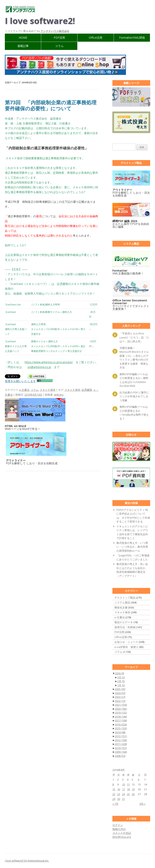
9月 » (142, 804)
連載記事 (23, 46)
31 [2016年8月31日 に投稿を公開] (124, 799)
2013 (121, 736)
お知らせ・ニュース (126, 642)
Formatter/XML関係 (132, 38)
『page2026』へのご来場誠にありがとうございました (133, 557)
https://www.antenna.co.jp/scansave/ (49, 362)
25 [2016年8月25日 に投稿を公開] (128, 794)
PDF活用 (59, 38)
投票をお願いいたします (20, 381)
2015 (121, 728)
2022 (120, 701)
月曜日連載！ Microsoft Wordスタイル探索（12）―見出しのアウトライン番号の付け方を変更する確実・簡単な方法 (134, 358)
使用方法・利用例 (125, 627)
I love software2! (40, 21)
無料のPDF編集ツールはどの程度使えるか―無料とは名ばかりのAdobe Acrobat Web (134, 380)
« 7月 (115, 804)
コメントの (122, 833)
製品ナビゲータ (124, 622)
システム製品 (122, 602)
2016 (121, 724)
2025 (120, 689)
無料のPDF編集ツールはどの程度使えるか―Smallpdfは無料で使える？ (134, 413)
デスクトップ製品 (125, 598)
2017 (121, 720)
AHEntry (59, 395)
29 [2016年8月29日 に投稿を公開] (114, 799)
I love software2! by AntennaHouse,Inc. (27, 861)
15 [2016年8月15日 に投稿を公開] (114, 789)
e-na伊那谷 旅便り (126, 647)
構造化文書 (121, 607)
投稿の (119, 829)
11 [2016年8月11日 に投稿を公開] (128, 784)
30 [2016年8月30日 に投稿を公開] (119, 799)
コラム (59, 46)
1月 (121, 685)
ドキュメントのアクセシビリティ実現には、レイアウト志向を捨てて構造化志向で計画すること (132, 532)
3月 (121, 677)
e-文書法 (24, 390)
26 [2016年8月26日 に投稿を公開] (133, 794)
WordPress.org (122, 837)
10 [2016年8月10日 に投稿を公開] (124, 784)
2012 (121, 740)
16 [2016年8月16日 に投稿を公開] (119, 789)
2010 (121, 748)
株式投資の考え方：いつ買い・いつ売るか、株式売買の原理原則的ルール (132, 547)
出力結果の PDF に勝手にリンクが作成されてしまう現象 (134, 396)
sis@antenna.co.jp (39, 367)
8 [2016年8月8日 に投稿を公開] (113, 784)
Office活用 (96, 38)
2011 (121, 744)
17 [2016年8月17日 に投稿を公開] (124, 789)
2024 (120, 693)
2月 (121, 681)
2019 (121, 713)
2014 (120, 732)
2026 (119, 673)
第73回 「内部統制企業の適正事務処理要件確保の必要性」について (51, 105)
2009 (121, 752)
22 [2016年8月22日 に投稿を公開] (114, 794)
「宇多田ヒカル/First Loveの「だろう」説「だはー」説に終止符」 (134, 337)
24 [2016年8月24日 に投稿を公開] (124, 794)
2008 (120, 756)
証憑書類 (87, 390)
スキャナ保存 (48, 390)
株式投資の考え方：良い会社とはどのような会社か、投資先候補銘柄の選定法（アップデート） (132, 570)
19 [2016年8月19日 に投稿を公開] (133, 789)
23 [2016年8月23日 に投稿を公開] (119, 794)
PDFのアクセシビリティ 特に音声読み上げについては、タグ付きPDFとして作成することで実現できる (133, 516)
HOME (23, 38)
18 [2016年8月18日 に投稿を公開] (128, 789)
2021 (121, 705)
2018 (121, 717)
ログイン (118, 825)
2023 (120, 697)
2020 (121, 709)
